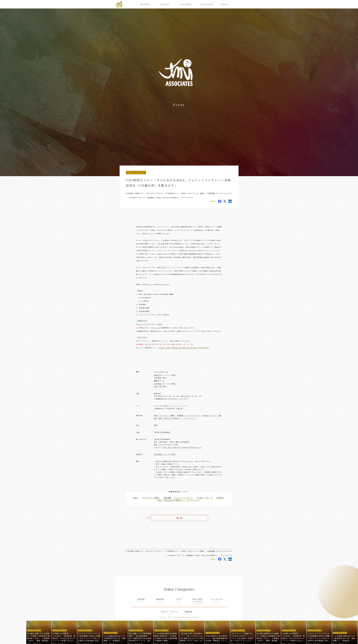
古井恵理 (158, 384)
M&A (156, 416)
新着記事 (160, 600)
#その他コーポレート (137, 198)
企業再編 (180, 416)
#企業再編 (211, 193)
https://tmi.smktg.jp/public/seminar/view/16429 (184, 348)
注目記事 (141, 600)
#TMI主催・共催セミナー (135, 193)
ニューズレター (217, 600)
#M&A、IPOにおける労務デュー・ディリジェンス (175, 198)
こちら (157, 328)
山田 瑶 (158, 386)
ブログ (179, 600)
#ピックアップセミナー (155, 193)
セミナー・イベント (169, 613)
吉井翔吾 (158, 378)
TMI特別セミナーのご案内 (165, 454)
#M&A (184, 193)
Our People (186, 4)
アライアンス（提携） (168, 416)
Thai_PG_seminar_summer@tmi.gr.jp (182, 447)
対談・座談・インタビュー (198, 601)
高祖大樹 (158, 375)
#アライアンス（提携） (197, 193)
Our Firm (145, 4)
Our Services (206, 4)
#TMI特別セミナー (173, 193)
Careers (225, 4)
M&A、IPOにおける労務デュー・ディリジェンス (177, 418)
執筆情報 (189, 613)
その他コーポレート (209, 416)
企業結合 (220, 498)
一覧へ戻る (179, 518)
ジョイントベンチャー (193, 416)
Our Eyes (165, 4)
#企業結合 (151, 198)
